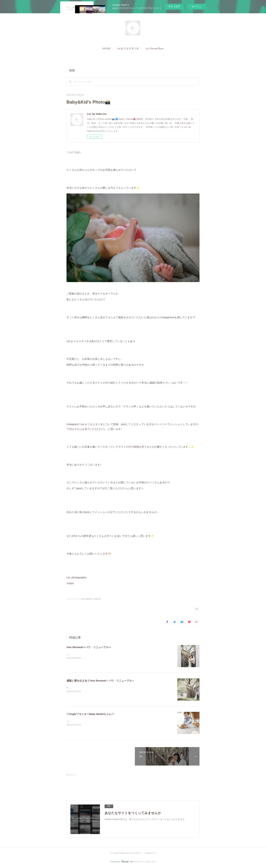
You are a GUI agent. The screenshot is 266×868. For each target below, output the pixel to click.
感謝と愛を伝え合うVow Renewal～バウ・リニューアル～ (100, 681)
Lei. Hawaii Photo (155, 48)
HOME (106, 48)
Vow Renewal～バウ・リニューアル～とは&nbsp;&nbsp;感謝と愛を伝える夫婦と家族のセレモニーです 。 (119, 688)
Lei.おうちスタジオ (128, 48)
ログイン (197, 7)
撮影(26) (89, 599)
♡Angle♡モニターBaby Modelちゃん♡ (90, 714)
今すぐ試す (174, 6)
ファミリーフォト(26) (76, 599)
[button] (106, 48)
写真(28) (97, 599)
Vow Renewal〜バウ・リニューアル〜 (89, 647)
